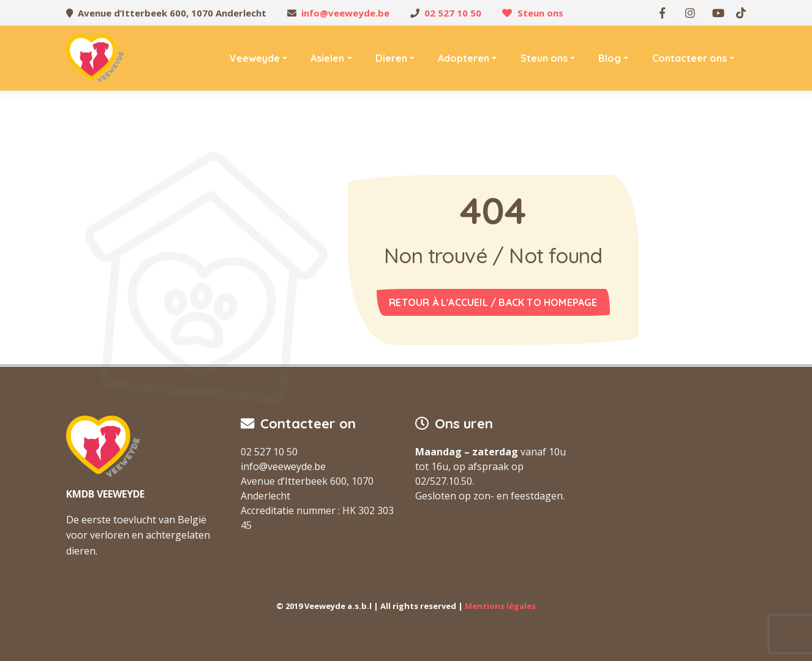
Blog (610, 58)
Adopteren (464, 58)
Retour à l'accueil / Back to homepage (493, 302)
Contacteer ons (690, 58)
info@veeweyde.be (345, 13)
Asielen (327, 58)
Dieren (391, 58)
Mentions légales (500, 606)
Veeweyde (255, 58)
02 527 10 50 (453, 13)
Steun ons (540, 13)
